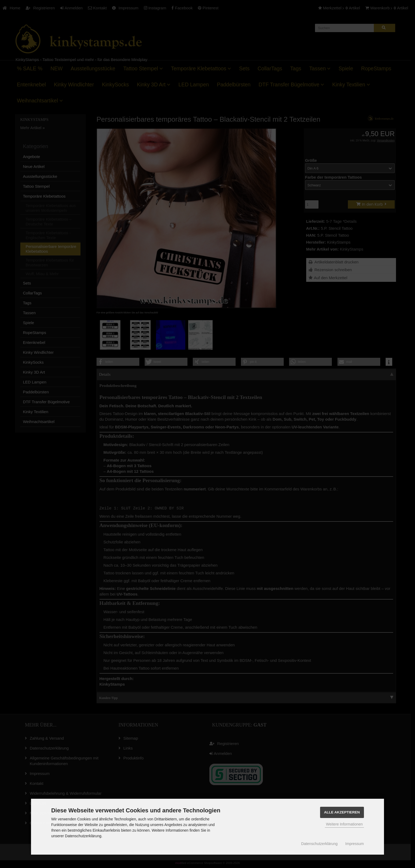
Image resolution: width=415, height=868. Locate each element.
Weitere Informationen (344, 824)
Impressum (354, 844)
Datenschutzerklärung (319, 844)
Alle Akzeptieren (342, 812)
